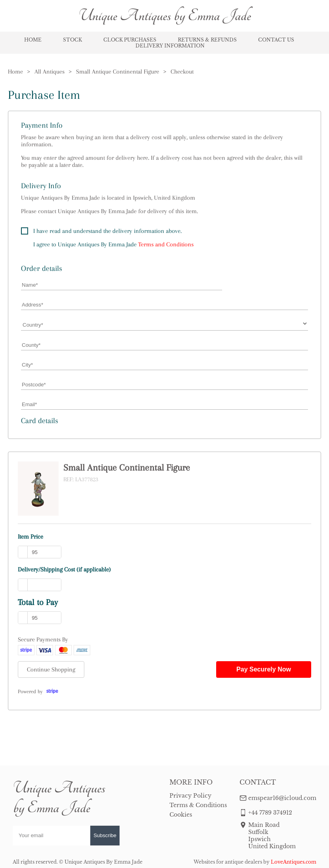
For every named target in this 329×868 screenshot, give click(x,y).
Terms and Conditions (166, 244)
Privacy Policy (190, 796)
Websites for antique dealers (228, 862)
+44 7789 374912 (270, 813)
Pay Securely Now (264, 669)
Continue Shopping (51, 669)
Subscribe (105, 835)
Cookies (181, 815)
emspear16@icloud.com (282, 798)
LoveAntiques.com (294, 862)
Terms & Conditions (198, 805)
